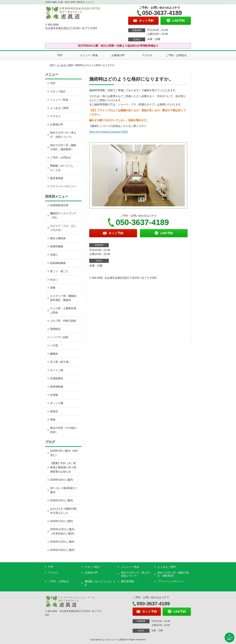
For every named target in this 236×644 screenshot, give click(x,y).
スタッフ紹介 (58, 91)
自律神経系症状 (59, 205)
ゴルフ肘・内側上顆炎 (63, 321)
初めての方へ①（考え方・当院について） (63, 135)
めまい (54, 280)
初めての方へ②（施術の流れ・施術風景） (63, 147)
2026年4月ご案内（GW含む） (64, 453)
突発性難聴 (57, 246)
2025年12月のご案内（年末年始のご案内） (63, 531)
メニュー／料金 (89, 55)
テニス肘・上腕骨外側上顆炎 (63, 310)
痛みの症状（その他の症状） (63, 430)
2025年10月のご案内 (62, 550)
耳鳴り (54, 255)
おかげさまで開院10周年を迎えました (63, 511)
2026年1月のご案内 (62, 521)
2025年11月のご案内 (62, 542)
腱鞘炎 (54, 354)
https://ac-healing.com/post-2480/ (109, 132)
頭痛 (53, 288)
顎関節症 (55, 329)
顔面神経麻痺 (58, 263)
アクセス (147, 55)
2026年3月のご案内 (62, 480)
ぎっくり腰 (57, 403)
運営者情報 (57, 178)
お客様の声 (118, 55)
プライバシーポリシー (63, 186)
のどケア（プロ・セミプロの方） (63, 228)
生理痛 (54, 395)
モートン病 (57, 370)
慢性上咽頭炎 (58, 238)
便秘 (53, 420)
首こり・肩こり (59, 271)
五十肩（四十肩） (61, 362)
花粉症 (54, 411)
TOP (60, 55)
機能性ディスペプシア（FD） (63, 216)
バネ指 (54, 345)
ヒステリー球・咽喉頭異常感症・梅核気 (63, 298)
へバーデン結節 (59, 337)
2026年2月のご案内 (62, 500)
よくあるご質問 (65, 65)
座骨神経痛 (57, 387)
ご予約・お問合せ (176, 55)
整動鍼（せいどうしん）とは (62, 168)
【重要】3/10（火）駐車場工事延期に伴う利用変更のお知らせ (63, 467)
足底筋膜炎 (57, 378)
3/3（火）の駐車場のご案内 (64, 490)
